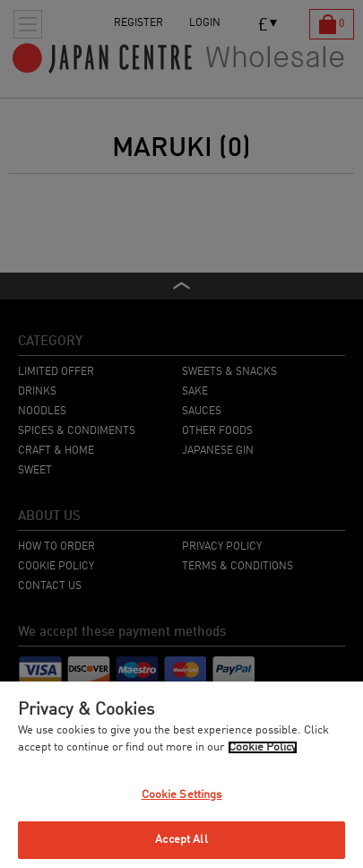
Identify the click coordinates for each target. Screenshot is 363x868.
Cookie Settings (182, 795)
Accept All (181, 840)
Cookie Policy (263, 747)
